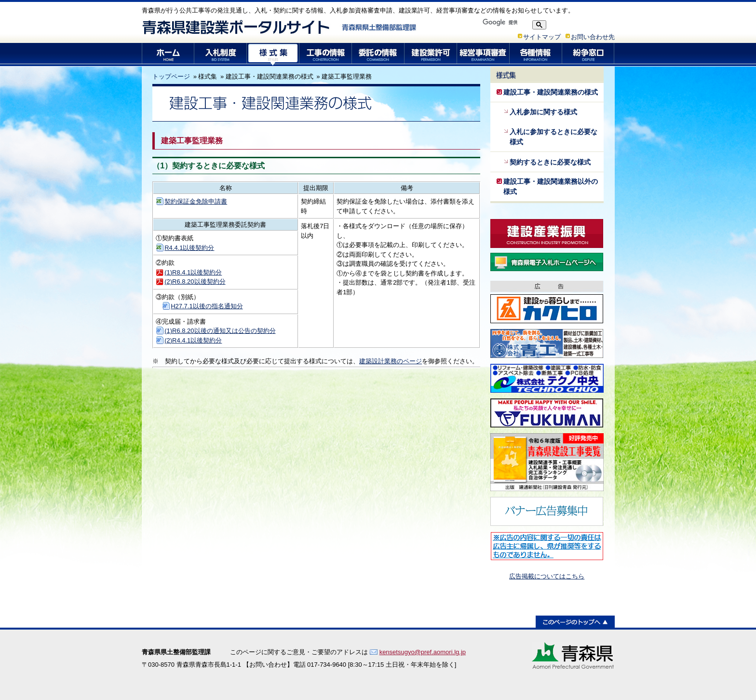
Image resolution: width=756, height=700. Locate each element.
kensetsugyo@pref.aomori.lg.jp (423, 652)
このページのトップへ (575, 622)
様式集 (273, 55)
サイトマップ (542, 37)
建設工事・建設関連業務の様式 (551, 92)
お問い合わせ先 (593, 37)
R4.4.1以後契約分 (189, 248)
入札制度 (221, 55)
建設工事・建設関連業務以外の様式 (551, 186)
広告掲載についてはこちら (547, 576)
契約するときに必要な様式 (550, 162)
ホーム (168, 55)
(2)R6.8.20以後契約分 (195, 281)
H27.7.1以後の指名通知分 (207, 306)
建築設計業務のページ (391, 361)
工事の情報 (326, 55)
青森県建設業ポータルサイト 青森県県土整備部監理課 (280, 27)
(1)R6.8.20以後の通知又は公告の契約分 (220, 331)
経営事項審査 (483, 55)
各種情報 (536, 55)
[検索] (504, 22)
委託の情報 (378, 55)
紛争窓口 (588, 55)
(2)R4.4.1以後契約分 (193, 340)
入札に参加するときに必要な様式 (553, 137)
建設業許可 (431, 55)
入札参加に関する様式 (543, 112)
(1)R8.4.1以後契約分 (193, 272)
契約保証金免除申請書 (196, 201)
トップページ (171, 76)
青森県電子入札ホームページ (547, 262)
